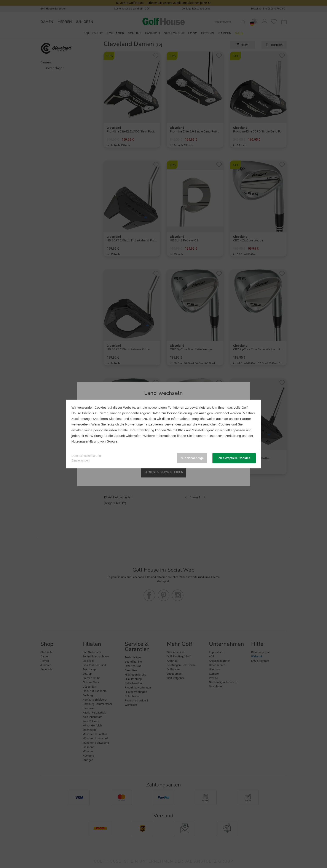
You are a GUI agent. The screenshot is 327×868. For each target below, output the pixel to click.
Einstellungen (81, 460)
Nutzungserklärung (85, 441)
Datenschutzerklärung (225, 436)
